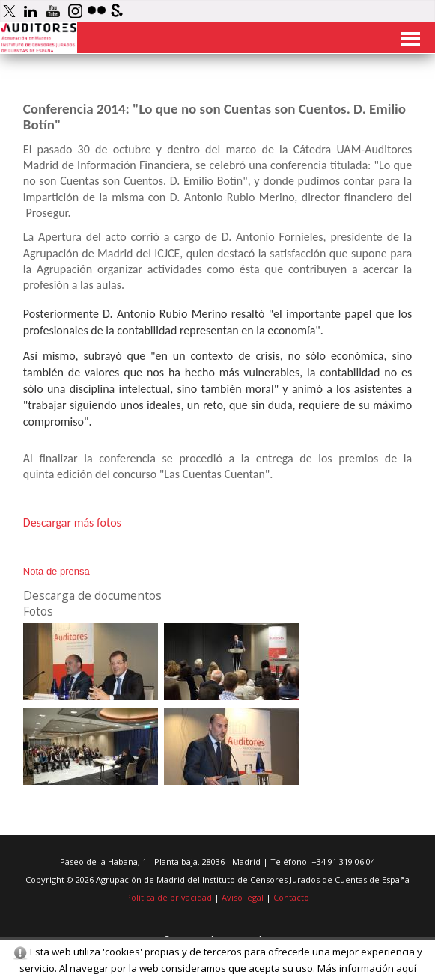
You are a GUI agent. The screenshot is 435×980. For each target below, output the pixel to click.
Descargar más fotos (72, 523)
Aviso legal (243, 897)
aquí (406, 968)
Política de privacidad (169, 897)
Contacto (291, 897)
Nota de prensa (57, 571)
